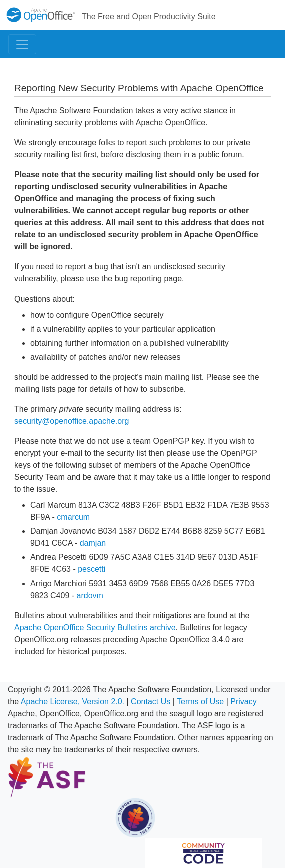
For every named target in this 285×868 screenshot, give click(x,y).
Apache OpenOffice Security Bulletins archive (95, 627)
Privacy (243, 701)
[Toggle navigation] (22, 44)
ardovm (90, 595)
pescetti (91, 569)
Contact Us (151, 701)
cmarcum (73, 517)
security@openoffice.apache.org (71, 421)
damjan (93, 543)
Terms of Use (200, 701)
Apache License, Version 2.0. (72, 701)
